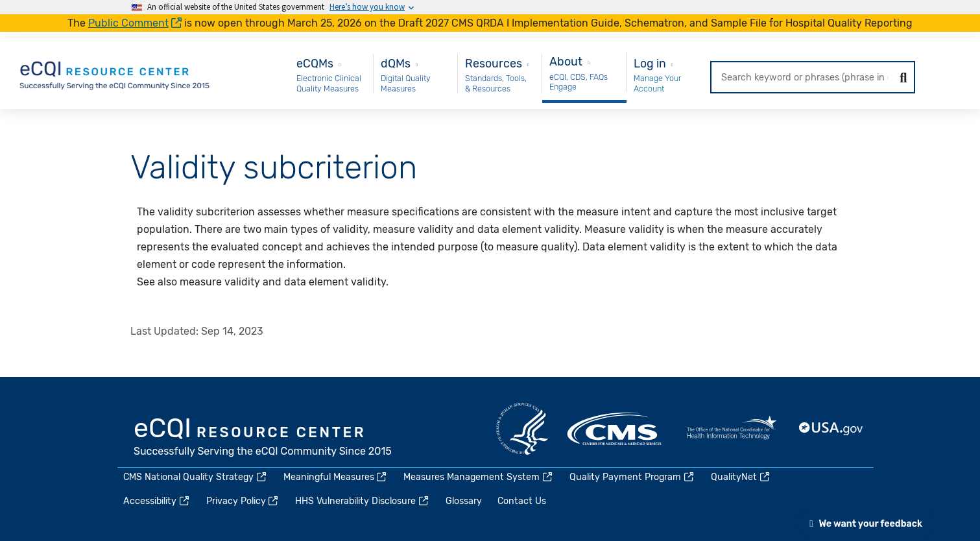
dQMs (396, 63)
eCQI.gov (263, 439)
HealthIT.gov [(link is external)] (732, 429)
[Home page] (115, 73)
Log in (650, 63)
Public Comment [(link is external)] (135, 23)
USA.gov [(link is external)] (831, 429)
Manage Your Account (657, 83)
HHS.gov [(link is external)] (522, 429)
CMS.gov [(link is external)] (615, 429)
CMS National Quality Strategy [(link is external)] (196, 477)
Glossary (464, 501)
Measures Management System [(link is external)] (479, 477)
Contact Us (522, 501)
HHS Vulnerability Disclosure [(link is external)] (363, 501)
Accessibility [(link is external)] (157, 501)
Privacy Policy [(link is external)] (243, 501)
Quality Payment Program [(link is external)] (632, 477)
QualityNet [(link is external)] (741, 477)
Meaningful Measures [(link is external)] (336, 477)
